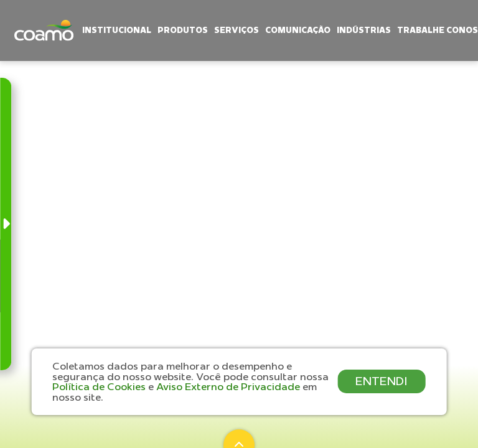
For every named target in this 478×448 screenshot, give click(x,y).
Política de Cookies (100, 386)
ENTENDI (382, 381)
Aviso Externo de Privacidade (229, 386)
